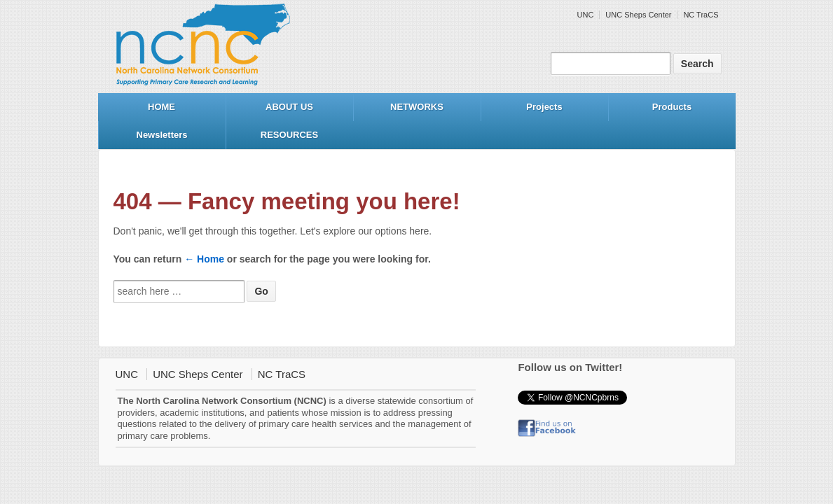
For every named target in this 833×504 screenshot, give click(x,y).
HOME (161, 107)
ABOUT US (289, 107)
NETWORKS (417, 107)
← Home (204, 259)
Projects (544, 107)
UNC (586, 15)
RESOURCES (289, 135)
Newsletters (162, 135)
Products (672, 107)
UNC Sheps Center (638, 15)
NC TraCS (701, 15)
